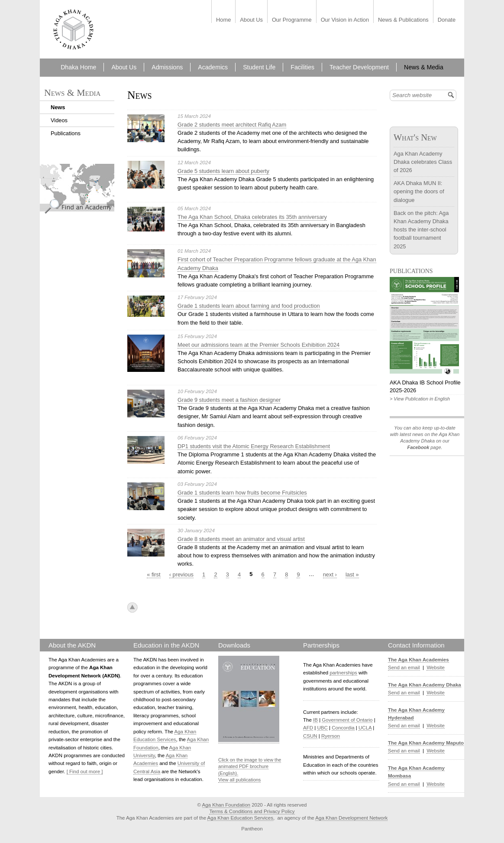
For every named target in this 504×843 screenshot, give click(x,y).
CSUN (310, 736)
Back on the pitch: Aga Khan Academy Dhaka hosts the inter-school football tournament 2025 (421, 230)
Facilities (302, 67)
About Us (251, 20)
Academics (213, 67)
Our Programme (292, 20)
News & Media (424, 67)
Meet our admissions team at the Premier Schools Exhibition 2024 (258, 345)
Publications (66, 133)
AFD (308, 728)
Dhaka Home (78, 67)
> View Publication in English (420, 399)
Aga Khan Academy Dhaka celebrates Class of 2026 (423, 162)
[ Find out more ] (85, 771)
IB (315, 720)
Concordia (343, 728)
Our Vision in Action (345, 20)
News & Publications (403, 20)
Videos (59, 120)
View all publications (239, 780)
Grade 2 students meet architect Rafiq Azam (232, 125)
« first (153, 574)
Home (223, 20)
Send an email (404, 667)
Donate (447, 20)
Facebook (418, 447)
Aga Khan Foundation (226, 805)
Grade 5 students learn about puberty (223, 171)
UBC (322, 728)
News (58, 107)
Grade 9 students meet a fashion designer (229, 400)
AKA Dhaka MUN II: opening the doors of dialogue (419, 191)
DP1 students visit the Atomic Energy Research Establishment (254, 446)
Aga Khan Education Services (240, 818)
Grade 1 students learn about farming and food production (249, 306)
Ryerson (331, 736)
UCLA (365, 728)
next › (330, 574)
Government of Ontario (347, 720)
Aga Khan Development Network (351, 818)
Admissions (167, 67)
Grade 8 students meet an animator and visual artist (241, 539)
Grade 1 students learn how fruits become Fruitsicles (242, 493)
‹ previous (181, 574)
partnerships (343, 673)
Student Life (259, 67)
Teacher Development (359, 67)
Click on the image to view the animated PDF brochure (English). (250, 767)
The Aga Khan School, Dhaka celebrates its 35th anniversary (252, 217)
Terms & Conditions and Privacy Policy (252, 811)
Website (435, 667)
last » (352, 574)
